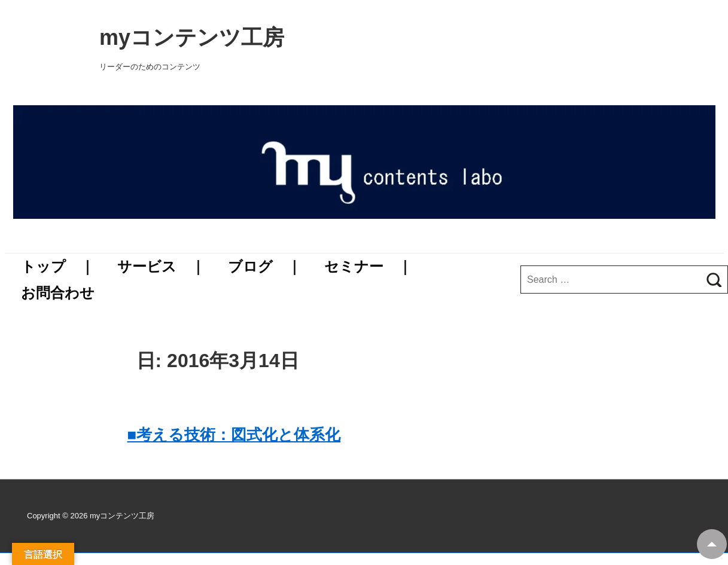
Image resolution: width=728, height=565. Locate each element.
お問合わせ (58, 293)
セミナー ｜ (368, 266)
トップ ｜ (58, 266)
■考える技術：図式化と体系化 (234, 435)
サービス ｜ (161, 266)
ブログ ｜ (265, 266)
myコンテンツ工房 (364, 37)
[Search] (714, 280)
